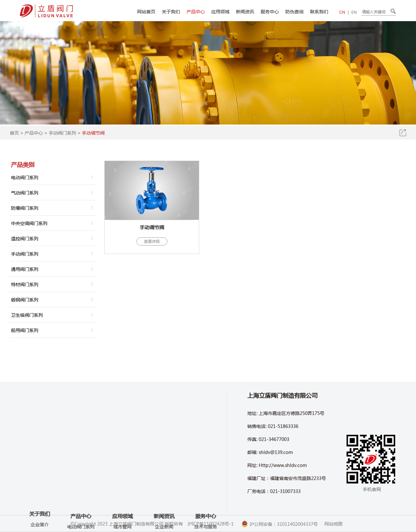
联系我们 (319, 11)
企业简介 (40, 466)
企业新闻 (164, 526)
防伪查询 (294, 11)
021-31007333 (285, 491)
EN (354, 12)
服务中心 (270, 11)
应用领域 (220, 11)
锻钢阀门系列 (25, 299)
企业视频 (40, 495)
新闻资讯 (245, 11)
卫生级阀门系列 (27, 315)
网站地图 (333, 524)
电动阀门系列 (25, 177)
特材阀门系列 (25, 284)
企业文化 (40, 485)
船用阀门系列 (25, 330)
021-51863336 (283, 426)
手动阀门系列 (62, 133)
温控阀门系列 (25, 238)
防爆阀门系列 (25, 208)
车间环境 (40, 475)
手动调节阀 (93, 133)
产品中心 (196, 11)
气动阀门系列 (25, 193)
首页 (14, 133)
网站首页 (146, 11)
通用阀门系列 (25, 269)
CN (342, 12)
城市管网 (123, 526)
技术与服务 (206, 526)
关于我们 (171, 11)
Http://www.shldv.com (283, 465)
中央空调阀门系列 (29, 223)
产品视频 (40, 505)
